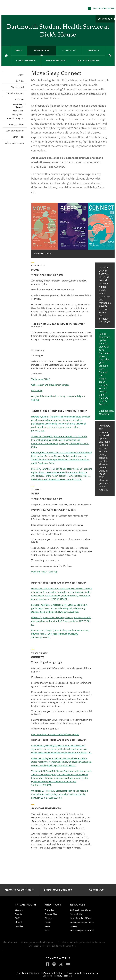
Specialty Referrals (15, 131)
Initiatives (20, 99)
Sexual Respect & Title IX (82, 930)
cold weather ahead (15, 143)
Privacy (70, 973)
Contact (92, 973)
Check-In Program (15, 118)
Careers (74, 926)
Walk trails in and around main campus (50, 385)
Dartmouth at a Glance (81, 910)
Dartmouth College (24, 8)
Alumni (18, 922)
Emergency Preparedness (82, 922)
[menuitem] (20, 890)
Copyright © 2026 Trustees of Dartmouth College (40, 973)
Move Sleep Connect (18, 106)
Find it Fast (53, 905)
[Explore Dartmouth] (101, 8)
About (21, 75)
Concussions (18, 137)
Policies (81, 973)
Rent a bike (37, 391)
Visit (47, 930)
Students (19, 910)
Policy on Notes (17, 124)
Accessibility (76, 914)
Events (48, 922)
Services (20, 81)
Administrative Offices (81, 918)
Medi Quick (18, 111)
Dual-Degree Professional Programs (38, 942)
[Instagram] (54, 964)
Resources (78, 905)
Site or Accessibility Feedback (57, 976)
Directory (49, 918)
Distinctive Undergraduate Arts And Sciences (83, 942)
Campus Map (51, 914)
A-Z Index (49, 910)
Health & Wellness (16, 93)
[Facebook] (47, 964)
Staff (17, 918)
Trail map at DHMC (41, 379)
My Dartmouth (26, 905)
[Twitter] (61, 964)
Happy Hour (18, 115)
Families (19, 926)
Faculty (18, 914)
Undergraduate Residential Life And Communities (52, 946)
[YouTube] (68, 964)
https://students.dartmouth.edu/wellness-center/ (55, 735)
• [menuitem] (65, 973)
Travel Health (18, 87)
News (47, 926)
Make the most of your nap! (45, 572)
